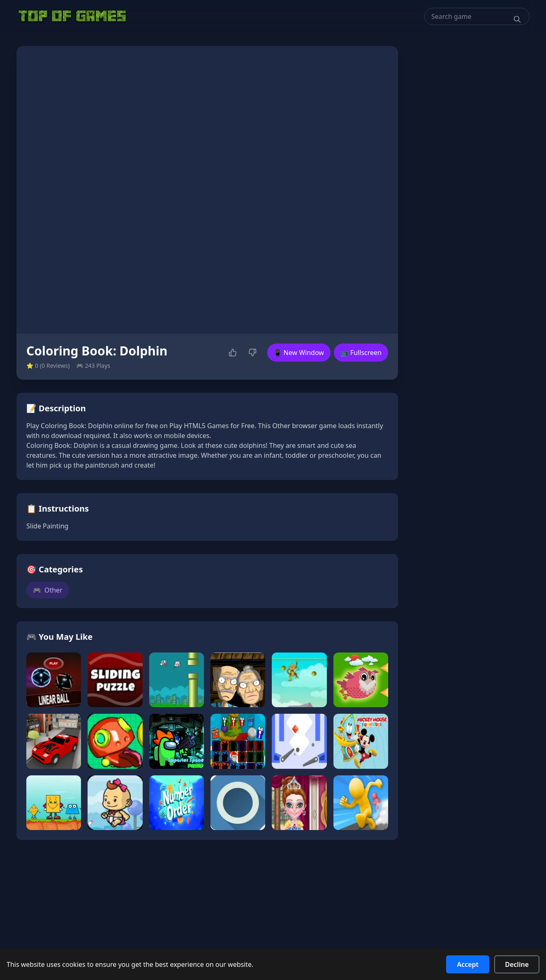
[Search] (517, 19)
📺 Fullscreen (361, 353)
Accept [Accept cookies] (468, 964)
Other (48, 590)
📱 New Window (299, 353)
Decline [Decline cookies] (517, 964)
